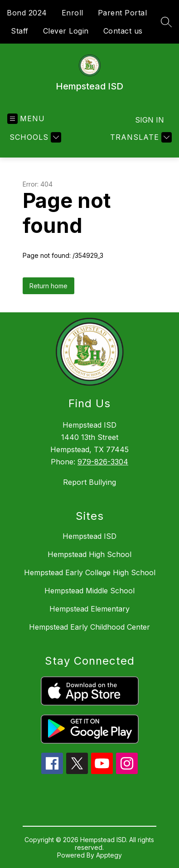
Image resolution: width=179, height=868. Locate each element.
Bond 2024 (27, 13)
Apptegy (109, 855)
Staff (20, 31)
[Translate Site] (140, 137)
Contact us (123, 31)
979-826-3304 (103, 462)
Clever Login (66, 31)
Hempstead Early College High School (90, 572)
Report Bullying (89, 482)
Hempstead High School (89, 554)
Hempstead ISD (89, 536)
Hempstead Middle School (89, 591)
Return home (48, 286)
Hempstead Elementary (89, 609)
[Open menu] (26, 119)
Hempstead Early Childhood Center (89, 627)
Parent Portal (123, 13)
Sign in (150, 120)
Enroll (73, 13)
